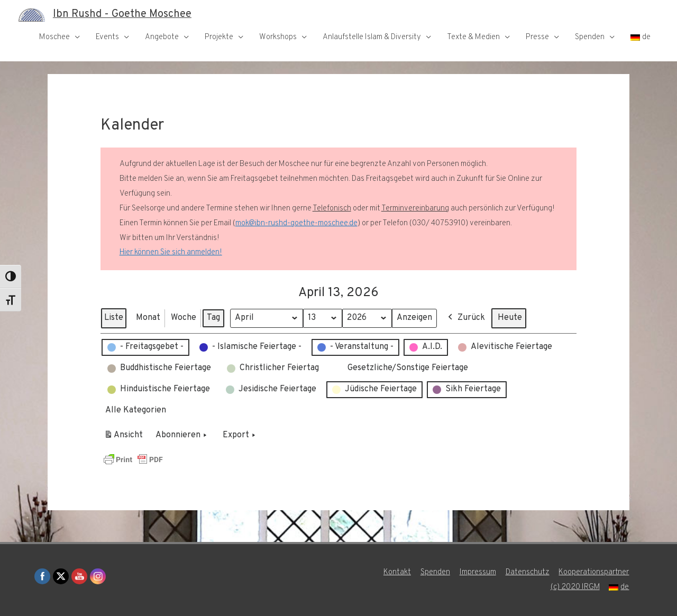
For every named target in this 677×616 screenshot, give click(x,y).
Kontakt (397, 572)
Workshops (278, 37)
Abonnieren (182, 436)
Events (107, 37)
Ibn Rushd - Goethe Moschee (122, 15)
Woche (184, 318)
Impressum (478, 572)
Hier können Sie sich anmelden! (171, 252)
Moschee (54, 37)
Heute (510, 318)
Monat (148, 318)
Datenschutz (528, 572)
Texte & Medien (473, 37)
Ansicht (125, 437)
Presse (537, 37)
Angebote (162, 37)
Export (240, 436)
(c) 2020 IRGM (575, 587)
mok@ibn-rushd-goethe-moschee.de (296, 223)
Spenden (590, 37)
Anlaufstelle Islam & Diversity (372, 37)
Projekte (219, 37)
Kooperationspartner (594, 572)
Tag (213, 318)
